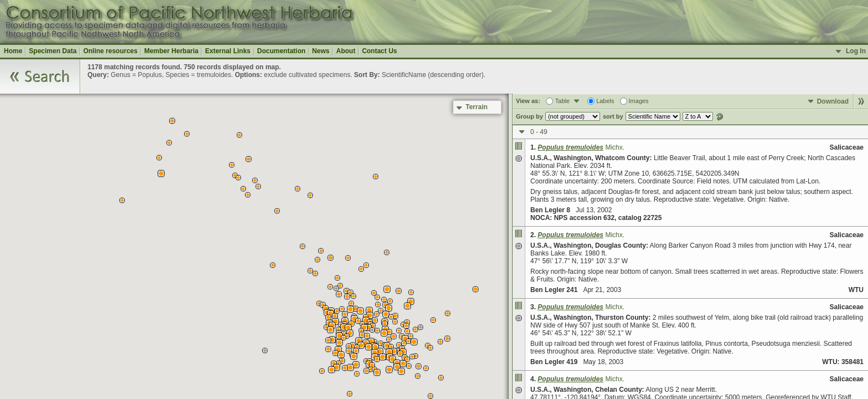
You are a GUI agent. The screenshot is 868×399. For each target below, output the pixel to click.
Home (13, 51)
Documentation (281, 51)
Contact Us (379, 51)
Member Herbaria (171, 51)
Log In (856, 51)
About (346, 51)
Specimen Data (53, 51)
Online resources (110, 51)
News (321, 51)
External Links (228, 51)
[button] (430, 396)
